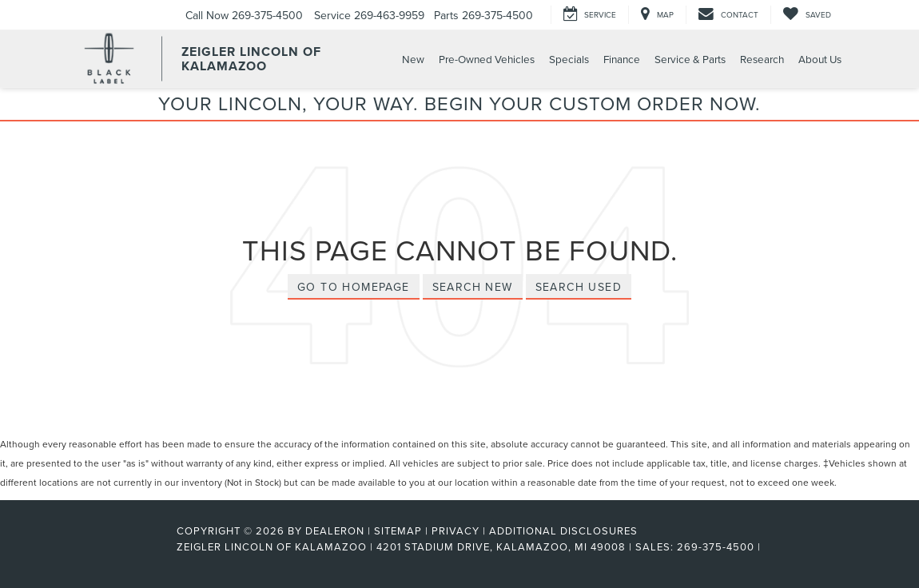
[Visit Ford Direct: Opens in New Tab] (769, 546)
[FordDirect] (125, 546)
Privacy (456, 530)
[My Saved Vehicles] (807, 15)
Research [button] (762, 59)
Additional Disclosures (563, 530)
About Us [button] (820, 59)
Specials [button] (569, 59)
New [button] (413, 59)
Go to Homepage (354, 287)
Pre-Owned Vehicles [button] (487, 59)
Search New (473, 287)
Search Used (579, 287)
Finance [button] (622, 59)
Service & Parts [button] (690, 59)
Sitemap (398, 530)
